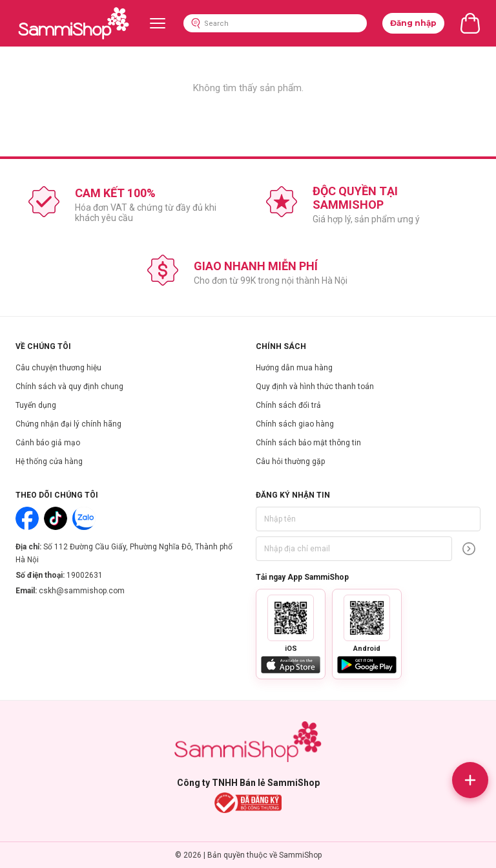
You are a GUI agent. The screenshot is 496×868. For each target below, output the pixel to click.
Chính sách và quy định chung (69, 386)
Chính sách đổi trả (288, 405)
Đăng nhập (413, 23)
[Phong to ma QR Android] (367, 618)
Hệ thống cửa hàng (49, 461)
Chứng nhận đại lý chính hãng (68, 424)
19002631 (85, 575)
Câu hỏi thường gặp (290, 461)
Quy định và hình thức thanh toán (315, 386)
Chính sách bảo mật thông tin (308, 443)
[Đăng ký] (469, 549)
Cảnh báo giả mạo (48, 443)
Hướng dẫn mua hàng (294, 368)
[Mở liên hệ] (470, 780)
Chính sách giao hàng (295, 424)
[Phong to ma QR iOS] (291, 618)
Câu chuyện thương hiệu (58, 368)
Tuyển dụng (36, 405)
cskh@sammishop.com (82, 591)
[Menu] (158, 23)
